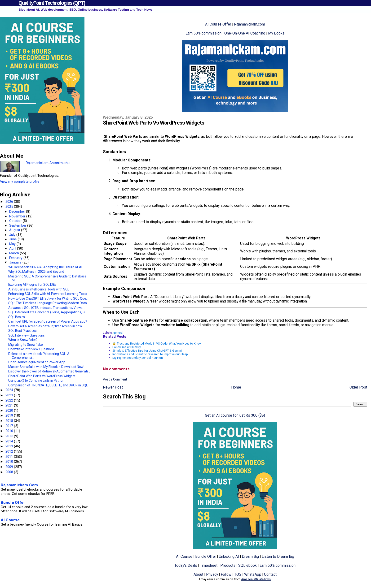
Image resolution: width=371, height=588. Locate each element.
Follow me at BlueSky (127, 347)
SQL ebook (247, 565)
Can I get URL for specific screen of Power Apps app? (48, 321)
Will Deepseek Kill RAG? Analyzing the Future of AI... (46, 267)
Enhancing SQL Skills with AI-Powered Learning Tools (48, 294)
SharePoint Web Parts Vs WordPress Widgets (42, 376)
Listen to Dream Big (278, 556)
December (18, 212)
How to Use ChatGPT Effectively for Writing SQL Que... (48, 298)
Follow (226, 574)
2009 (10, 467)
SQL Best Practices (22, 331)
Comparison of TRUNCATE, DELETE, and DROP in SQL (48, 385)
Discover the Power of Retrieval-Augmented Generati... (49, 371)
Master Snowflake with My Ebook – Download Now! (46, 367)
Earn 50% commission (203, 33)
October (16, 221)
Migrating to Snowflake (26, 345)
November (18, 216)
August (15, 230)
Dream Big (250, 556)
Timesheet (209, 565)
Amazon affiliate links (256, 579)
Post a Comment (115, 379)
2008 (10, 472)
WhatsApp (253, 574)
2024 (10, 390)
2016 (10, 431)
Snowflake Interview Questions (31, 349)
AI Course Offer (218, 24)
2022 (10, 400)
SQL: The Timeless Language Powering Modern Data (48, 303)
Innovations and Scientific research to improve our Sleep (150, 354)
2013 (10, 446)
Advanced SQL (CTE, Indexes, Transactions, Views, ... (47, 308)
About (198, 574)
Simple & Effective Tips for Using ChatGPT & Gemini (147, 351)
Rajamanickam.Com (19, 485)
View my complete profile (20, 182)
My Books (276, 33)
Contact (270, 574)
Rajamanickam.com (250, 24)
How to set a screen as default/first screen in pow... (46, 326)
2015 (10, 436)
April (13, 248)
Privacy (212, 574)
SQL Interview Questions (26, 335)
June (13, 239)
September (18, 225)
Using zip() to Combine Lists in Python (36, 380)
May (13, 244)
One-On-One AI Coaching (245, 33)
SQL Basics (17, 317)
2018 (10, 421)
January (16, 262)
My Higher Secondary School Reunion (138, 358)
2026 (10, 202)
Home (236, 387)
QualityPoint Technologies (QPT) (52, 3)
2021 (10, 405)
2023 (10, 395)
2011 (10, 457)
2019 (10, 415)
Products (228, 565)
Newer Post (113, 387)
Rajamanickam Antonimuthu (48, 163)
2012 (10, 451)
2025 (10, 207)
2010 (10, 462)
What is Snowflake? (23, 340)
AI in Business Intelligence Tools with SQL (39, 289)
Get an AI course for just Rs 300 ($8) (235, 415)
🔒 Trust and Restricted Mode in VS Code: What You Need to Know (157, 344)
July (13, 235)
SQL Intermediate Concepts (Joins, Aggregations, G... (48, 312)
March (15, 253)
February (16, 258)
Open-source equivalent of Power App (37, 362)
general (118, 333)
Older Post (358, 387)
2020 (10, 411)
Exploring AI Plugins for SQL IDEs (32, 285)
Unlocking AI (229, 556)
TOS (238, 574)
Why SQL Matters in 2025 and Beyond (36, 272)
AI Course (184, 556)
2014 (10, 441)
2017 (10, 426)
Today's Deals (186, 565)
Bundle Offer (206, 556)
